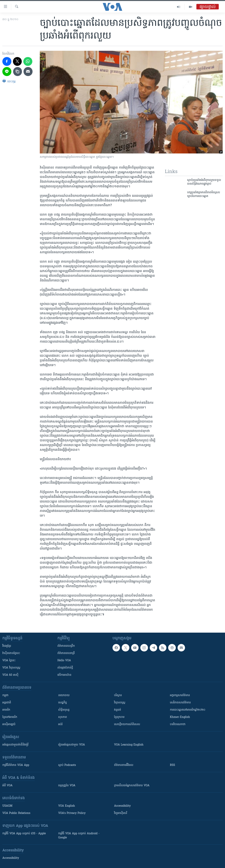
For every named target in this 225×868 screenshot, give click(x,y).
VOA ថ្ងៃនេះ (9, 661)
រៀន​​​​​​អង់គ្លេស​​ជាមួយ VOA (72, 745)
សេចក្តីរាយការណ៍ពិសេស (127, 724)
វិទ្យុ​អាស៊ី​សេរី (121, 813)
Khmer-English (180, 717)
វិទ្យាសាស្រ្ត (120, 703)
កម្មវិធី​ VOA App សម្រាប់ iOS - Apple (24, 834)
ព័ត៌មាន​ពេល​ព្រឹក (66, 646)
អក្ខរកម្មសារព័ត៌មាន (180, 695)
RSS (172, 765)
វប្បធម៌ (117, 710)
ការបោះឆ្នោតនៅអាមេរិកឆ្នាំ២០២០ (188, 710)
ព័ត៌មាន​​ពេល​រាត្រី (66, 653)
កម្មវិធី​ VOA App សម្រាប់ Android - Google (79, 836)
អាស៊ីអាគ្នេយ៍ (9, 724)
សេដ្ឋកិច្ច (63, 703)
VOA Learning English (129, 745)
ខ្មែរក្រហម (119, 717)
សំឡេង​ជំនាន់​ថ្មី (65, 668)
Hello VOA (64, 661)
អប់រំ (60, 724)
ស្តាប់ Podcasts (67, 765)
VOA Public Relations (16, 813)
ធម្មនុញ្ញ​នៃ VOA (67, 786)
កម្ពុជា (5, 695)
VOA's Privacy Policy (72, 813)
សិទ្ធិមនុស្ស (64, 710)
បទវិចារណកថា (178, 724)
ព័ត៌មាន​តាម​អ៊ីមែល (124, 765)
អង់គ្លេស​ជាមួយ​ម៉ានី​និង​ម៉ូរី (15, 745)
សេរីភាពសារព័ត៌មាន (180, 703)
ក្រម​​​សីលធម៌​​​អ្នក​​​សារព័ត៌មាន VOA (132, 786)
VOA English (67, 806)
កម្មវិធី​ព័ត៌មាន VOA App (16, 765)
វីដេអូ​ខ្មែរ (7, 646)
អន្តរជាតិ (7, 703)
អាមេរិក (6, 710)
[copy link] (18, 72)
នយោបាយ (64, 695)
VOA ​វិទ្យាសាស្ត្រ (11, 668)
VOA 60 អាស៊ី (10, 675)
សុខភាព (63, 717)
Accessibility (122, 806)
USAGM (7, 806)
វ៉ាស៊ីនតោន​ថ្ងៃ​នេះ (11, 653)
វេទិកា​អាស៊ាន (64, 675)
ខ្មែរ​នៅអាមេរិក (10, 717)
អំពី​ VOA (7, 786)
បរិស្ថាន (118, 695)
